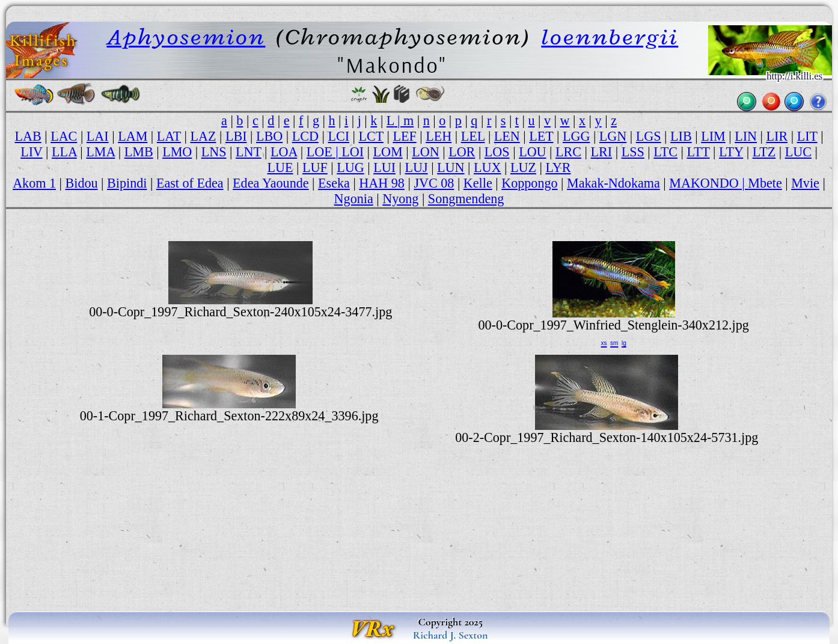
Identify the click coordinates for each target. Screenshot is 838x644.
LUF (315, 167)
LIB (681, 136)
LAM (133, 136)
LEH (439, 136)
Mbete (765, 183)
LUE (280, 167)
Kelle (478, 183)
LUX (487, 167)
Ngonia (354, 199)
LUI (384, 167)
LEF (404, 136)
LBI (236, 136)
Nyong (400, 199)
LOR (462, 152)
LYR (558, 167)
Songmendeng (466, 199)
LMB (139, 152)
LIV (31, 152)
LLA (64, 152)
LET (541, 136)
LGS (649, 136)
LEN (507, 136)
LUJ (417, 167)
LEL (473, 136)
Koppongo (529, 183)
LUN (451, 167)
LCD (305, 136)
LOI (353, 152)
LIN (746, 136)
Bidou (82, 183)
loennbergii (610, 37)
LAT (169, 136)
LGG (576, 136)
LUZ (523, 167)
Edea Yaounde (271, 183)
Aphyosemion (186, 37)
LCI (338, 136)
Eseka (334, 183)
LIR (777, 136)
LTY (731, 152)
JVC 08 (434, 183)
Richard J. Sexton (451, 635)
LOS (497, 152)
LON (425, 152)
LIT (807, 136)
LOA (284, 152)
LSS (633, 152)
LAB (28, 136)
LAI (98, 136)
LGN (613, 136)
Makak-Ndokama (613, 183)
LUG (350, 167)
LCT (371, 136)
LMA (100, 152)
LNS (214, 152)
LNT (249, 152)
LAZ (203, 136)
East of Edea (190, 183)
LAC (64, 136)
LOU (532, 152)
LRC (568, 152)
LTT (698, 152)
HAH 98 (382, 183)
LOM (388, 152)
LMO (177, 152)
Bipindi (127, 183)
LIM (713, 136)
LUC (798, 152)
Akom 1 (34, 183)
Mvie (805, 183)
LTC (665, 152)
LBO (269, 136)
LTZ (764, 152)
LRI (602, 152)
